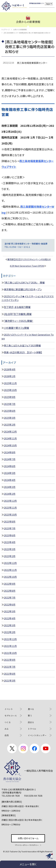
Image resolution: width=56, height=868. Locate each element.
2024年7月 (10, 459)
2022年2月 (10, 632)
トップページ (6, 29)
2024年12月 (10, 432)
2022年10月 (10, 577)
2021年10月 (10, 653)
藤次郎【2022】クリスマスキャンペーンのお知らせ (29, 259)
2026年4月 (10, 369)
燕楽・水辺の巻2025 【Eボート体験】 (23, 352)
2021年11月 (10, 646)
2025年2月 (10, 425)
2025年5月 (10, 418)
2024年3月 (10, 487)
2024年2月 (10, 494)
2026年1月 (10, 376)
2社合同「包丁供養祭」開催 (18, 314)
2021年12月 (10, 639)
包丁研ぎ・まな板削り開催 (17, 307)
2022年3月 (10, 625)
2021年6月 (10, 674)
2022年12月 (10, 563)
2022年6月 (10, 604)
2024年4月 (10, 480)
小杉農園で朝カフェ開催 (16, 328)
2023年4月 (10, 542)
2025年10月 (10, 390)
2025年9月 (10, 397)
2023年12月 (10, 501)
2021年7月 (10, 667)
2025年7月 (10, 404)
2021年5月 (10, 681)
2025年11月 (10, 383)
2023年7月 (10, 528)
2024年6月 (10, 466)
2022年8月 (10, 591)
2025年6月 (10, 411)
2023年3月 (10, 549)
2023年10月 (10, 515)
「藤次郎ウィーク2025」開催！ (19, 321)
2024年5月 (10, 473)
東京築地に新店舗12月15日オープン (23, 289)
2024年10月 (10, 445)
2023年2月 (10, 556)
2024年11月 (10, 438)
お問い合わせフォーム (28, 838)
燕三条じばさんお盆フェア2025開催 (22, 345)
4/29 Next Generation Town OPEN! (27, 266)
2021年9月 (10, 660)
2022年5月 (10, 611)
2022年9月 (10, 584)
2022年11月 (10, 570)
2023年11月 (10, 508)
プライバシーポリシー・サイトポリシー (27, 845)
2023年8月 (10, 522)
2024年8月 (10, 452)
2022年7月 (10, 598)
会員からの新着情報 (20, 29)
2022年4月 (10, 618)
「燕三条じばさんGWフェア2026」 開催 (24, 283)
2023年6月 (10, 535)
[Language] (49, 4)
